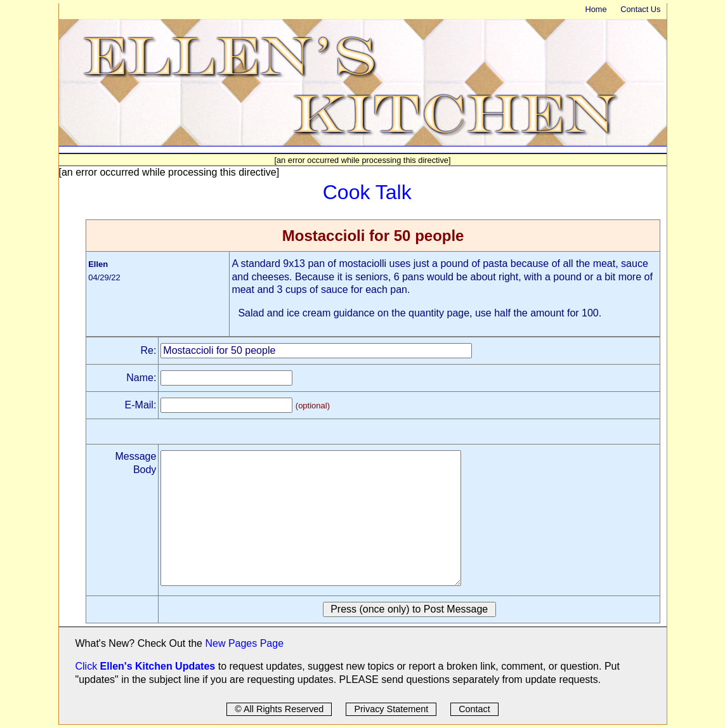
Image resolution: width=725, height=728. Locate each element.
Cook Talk (367, 192)
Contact (474, 709)
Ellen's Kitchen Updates (158, 666)
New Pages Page (244, 643)
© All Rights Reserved (279, 709)
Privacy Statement (391, 709)
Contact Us (640, 9)
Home (596, 9)
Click (88, 666)
